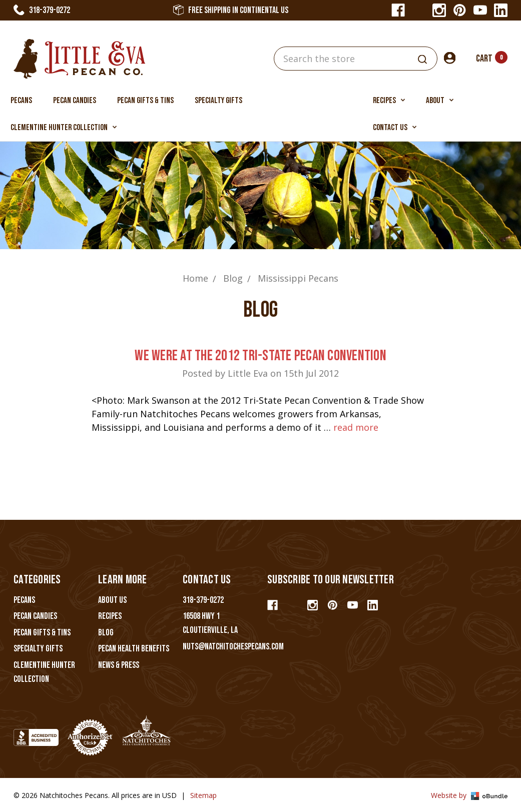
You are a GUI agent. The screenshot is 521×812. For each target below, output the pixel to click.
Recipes (389, 101)
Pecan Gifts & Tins (145, 101)
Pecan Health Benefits (134, 649)
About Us (112, 600)
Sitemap (203, 795)
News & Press (119, 665)
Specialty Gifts (218, 101)
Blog (106, 633)
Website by (469, 795)
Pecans (21, 101)
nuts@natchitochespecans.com (233, 647)
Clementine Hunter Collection (64, 128)
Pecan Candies (75, 101)
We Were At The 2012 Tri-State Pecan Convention (260, 356)
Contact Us (395, 128)
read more (356, 427)
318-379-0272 (42, 10)
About (440, 101)
